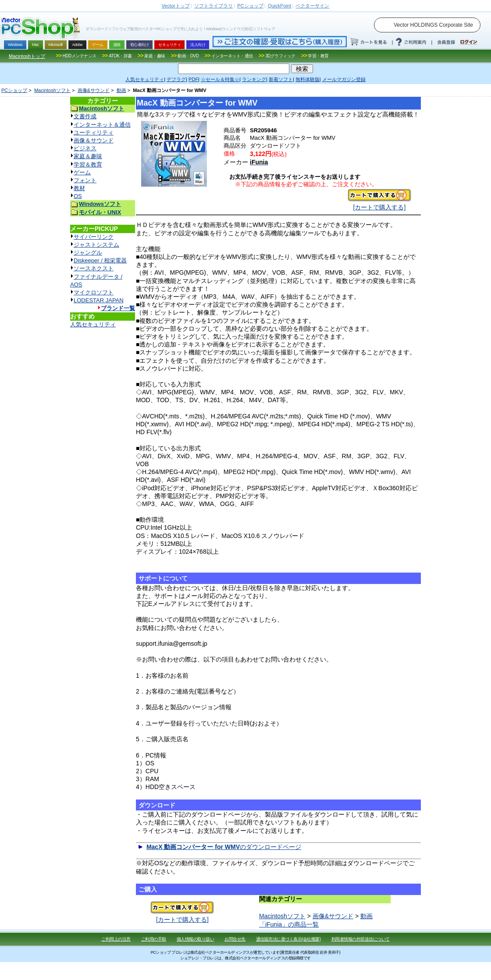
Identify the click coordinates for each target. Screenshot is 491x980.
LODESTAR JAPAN (99, 300)
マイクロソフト (94, 292)
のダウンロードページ (224, 847)
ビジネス (85, 148)
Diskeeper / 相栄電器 (100, 260)
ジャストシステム (96, 245)
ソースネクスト (94, 268)
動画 (121, 90)
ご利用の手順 (154, 939)
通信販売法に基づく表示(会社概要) (288, 939)
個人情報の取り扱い (196, 939)
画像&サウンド (94, 90)
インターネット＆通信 (102, 125)
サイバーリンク (94, 237)
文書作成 (85, 116)
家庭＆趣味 (88, 156)
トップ (176, 6)
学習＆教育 (88, 165)
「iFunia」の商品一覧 (289, 924)
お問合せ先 (235, 939)
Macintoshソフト (52, 90)
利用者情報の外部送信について (361, 939)
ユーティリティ (94, 133)
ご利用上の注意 (116, 939)
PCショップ (14, 90)
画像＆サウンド (94, 140)
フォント (85, 180)
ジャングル (88, 253)
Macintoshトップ (27, 56)
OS (78, 196)
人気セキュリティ (93, 324)
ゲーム (82, 172)
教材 (79, 188)
